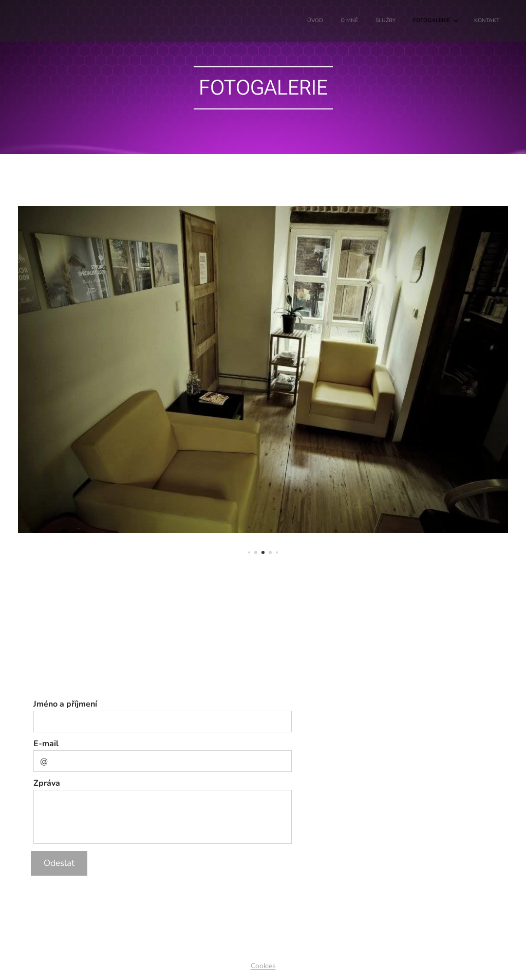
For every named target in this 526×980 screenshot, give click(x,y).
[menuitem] (423, 21)
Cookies (263, 966)
